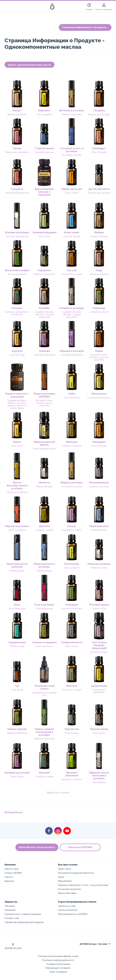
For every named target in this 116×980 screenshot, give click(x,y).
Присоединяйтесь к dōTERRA (73, 914)
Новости (9, 877)
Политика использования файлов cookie (58, 956)
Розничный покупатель (70, 889)
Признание (10, 910)
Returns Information (67, 893)
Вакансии (9, 881)
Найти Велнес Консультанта (37, 847)
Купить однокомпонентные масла (29, 65)
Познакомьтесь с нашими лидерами (23, 914)
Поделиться (14, 812)
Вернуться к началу (58, 793)
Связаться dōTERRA (80, 847)
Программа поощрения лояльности (76, 873)
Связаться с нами (67, 906)
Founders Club (12, 918)
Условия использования (58, 964)
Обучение (10, 906)
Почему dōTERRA (13, 873)
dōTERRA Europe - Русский (93, 944)
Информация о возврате (58, 968)
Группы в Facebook (68, 910)
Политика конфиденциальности (58, 960)
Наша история (12, 869)
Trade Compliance (58, 972)
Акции (61, 877)
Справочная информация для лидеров (24, 922)
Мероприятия (65, 881)
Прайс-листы (65, 869)
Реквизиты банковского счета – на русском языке (83, 885)
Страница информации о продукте (85, 27)
